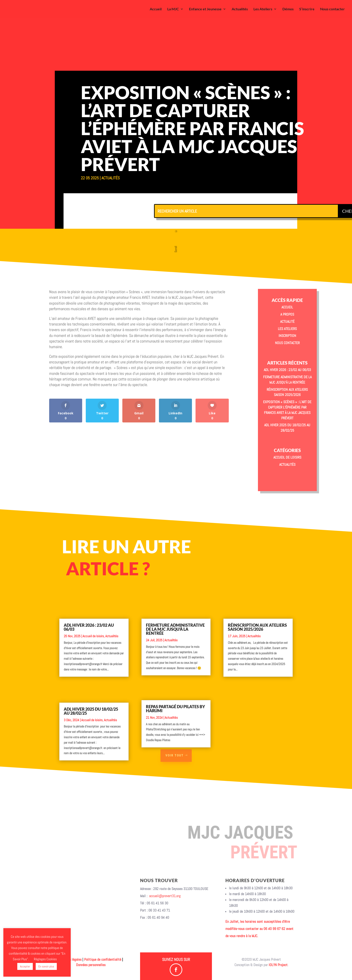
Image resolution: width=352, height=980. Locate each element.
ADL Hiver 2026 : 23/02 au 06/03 (287, 370)
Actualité (287, 322)
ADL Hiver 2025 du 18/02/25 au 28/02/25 (91, 702)
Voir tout (175, 755)
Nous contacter (332, 9)
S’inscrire (307, 9)
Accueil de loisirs (287, 457)
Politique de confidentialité (103, 959)
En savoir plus (46, 966)
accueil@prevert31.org (165, 896)
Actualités (240, 9)
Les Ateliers (263, 9)
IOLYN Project (278, 965)
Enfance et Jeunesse (205, 9)
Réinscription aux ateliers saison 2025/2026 (257, 622)
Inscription (287, 336)
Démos (288, 9)
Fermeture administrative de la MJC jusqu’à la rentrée (175, 624)
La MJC (173, 9)
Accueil (156, 9)
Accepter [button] (25, 966)
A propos (287, 314)
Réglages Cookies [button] (45, 959)
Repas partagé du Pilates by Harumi (175, 700)
